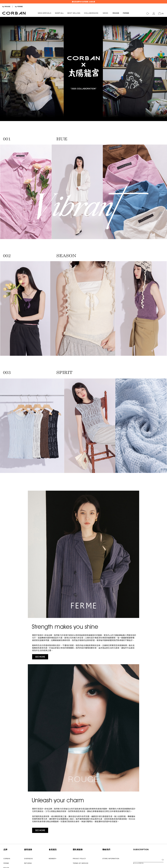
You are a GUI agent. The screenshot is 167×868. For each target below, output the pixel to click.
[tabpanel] (83, 69)
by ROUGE (6, 7)
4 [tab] (164, 106)
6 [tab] (164, 111)
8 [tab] (164, 115)
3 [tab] (164, 104)
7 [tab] (164, 113)
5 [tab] (164, 108)
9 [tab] (164, 118)
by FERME (19, 7)
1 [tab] (164, 99)
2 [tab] (164, 101)
